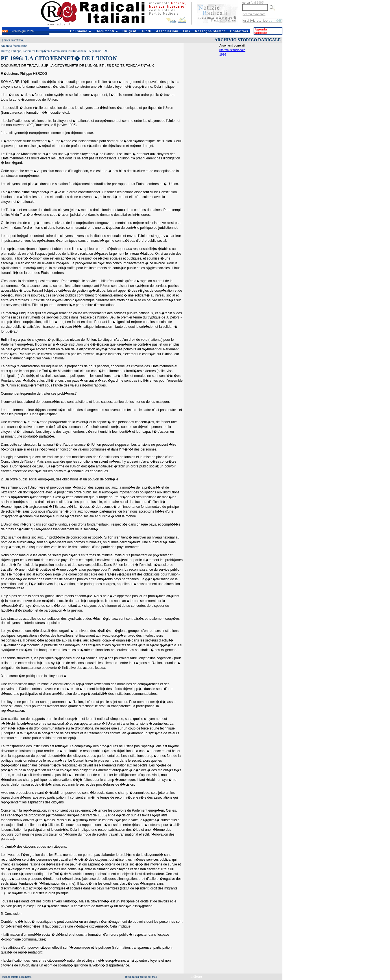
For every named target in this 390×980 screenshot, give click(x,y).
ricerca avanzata (254, 14)
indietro (196, 977)
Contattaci (239, 31)
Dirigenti (130, 31)
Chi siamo (81, 31)
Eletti (147, 31)
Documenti (107, 31)
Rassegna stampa (210, 31)
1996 (223, 54)
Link (187, 31)
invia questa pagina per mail (141, 977)
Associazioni (167, 31)
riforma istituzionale (232, 50)
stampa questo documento (17, 977)
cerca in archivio (13, 40)
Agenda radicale (261, 31)
